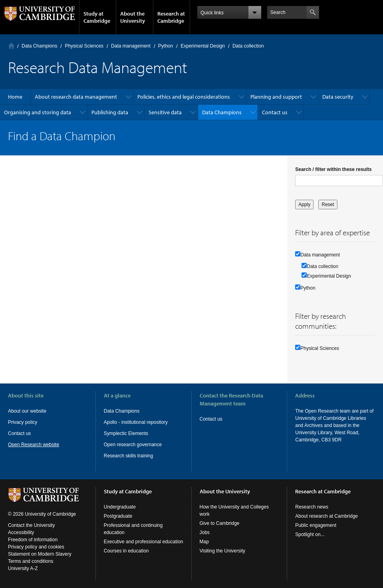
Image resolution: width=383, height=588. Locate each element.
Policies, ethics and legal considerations (184, 97)
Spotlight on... (310, 534)
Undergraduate (120, 507)
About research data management (76, 97)
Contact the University (31, 525)
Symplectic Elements (126, 433)
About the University (133, 17)
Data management (131, 46)
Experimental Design (203, 46)
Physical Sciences (84, 46)
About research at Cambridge (326, 516)
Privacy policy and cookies (36, 547)
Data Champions (39, 46)
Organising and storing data (38, 112)
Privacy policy (23, 422)
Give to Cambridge (220, 523)
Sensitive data (165, 112)
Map (204, 542)
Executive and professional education (144, 542)
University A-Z (23, 568)
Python (166, 46)
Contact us (275, 112)
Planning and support (276, 97)
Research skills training (128, 456)
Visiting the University (223, 551)
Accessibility (21, 532)
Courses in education (126, 551)
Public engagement (316, 525)
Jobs (205, 532)
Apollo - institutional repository (136, 422)
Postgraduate (118, 516)
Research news (312, 507)
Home (11, 46)
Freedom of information (33, 540)
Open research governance (133, 445)
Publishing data (110, 112)
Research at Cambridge (171, 17)
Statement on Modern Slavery (40, 554)
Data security (338, 97)
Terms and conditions (31, 561)
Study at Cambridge (97, 17)
